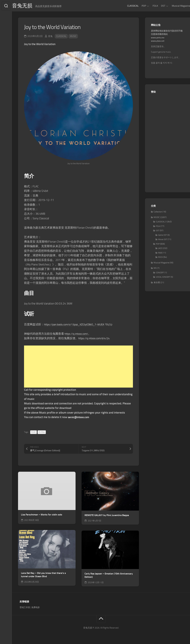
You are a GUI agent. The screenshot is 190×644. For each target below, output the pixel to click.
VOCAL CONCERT (163, 278)
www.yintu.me (158, 39)
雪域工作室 (25, 608)
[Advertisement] (78, 367)
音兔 (50, 37)
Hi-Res (42, 433)
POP (138, 6)
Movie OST (163, 240)
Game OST (163, 236)
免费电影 (36, 608)
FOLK (149, 6)
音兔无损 (29, 6)
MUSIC (75, 37)
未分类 (157, 283)
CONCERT (160, 273)
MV (155, 269)
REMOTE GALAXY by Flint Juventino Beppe (107, 516)
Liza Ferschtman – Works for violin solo (42, 515)
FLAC (33, 433)
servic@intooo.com (80, 418)
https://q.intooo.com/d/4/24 (96, 339)
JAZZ (160, 249)
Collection (158, 213)
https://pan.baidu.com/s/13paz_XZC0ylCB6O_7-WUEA (78, 325)
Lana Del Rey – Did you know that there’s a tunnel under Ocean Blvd (43, 575)
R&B (160, 254)
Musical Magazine (175, 6)
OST (157, 6)
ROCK (160, 258)
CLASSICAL (127, 6)
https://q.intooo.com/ (78, 335)
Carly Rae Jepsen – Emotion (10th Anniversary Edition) (109, 576)
